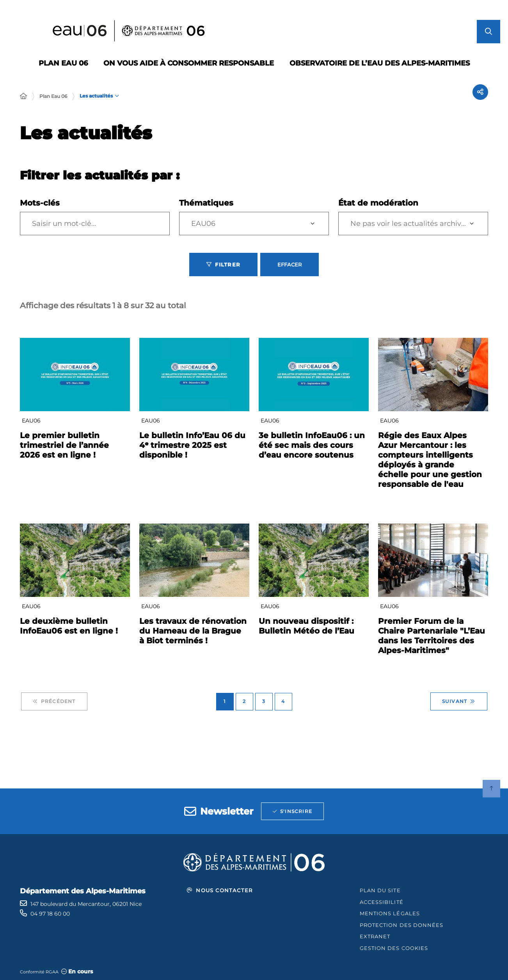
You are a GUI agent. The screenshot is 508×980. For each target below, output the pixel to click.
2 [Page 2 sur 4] (244, 701)
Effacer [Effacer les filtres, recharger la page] (290, 265)
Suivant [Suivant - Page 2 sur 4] (459, 701)
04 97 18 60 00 (50, 914)
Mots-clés (40, 203)
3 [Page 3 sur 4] (264, 701)
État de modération (378, 203)
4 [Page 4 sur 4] (283, 701)
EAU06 (203, 224)
